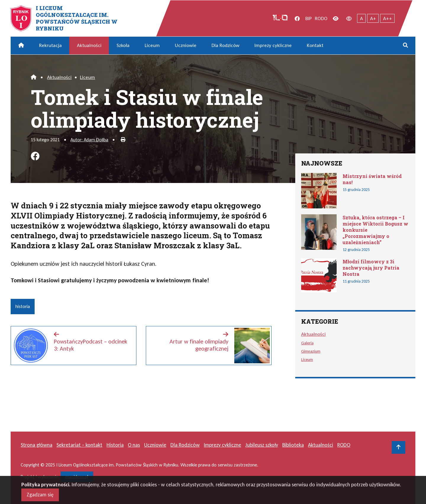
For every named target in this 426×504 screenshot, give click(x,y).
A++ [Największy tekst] (388, 18)
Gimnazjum (311, 351)
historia (23, 306)
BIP (309, 18)
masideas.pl (77, 477)
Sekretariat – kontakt (79, 445)
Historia (115, 445)
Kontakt (315, 45)
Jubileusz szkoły (262, 445)
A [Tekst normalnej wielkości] (362, 18)
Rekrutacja (50, 45)
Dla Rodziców (225, 45)
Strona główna (37, 445)
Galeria (307, 343)
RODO (321, 18)
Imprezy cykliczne (273, 45)
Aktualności (89, 45)
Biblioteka (293, 445)
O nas (134, 445)
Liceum (152, 45)
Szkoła (123, 45)
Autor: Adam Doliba (89, 140)
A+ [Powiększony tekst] (373, 18)
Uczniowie (186, 45)
